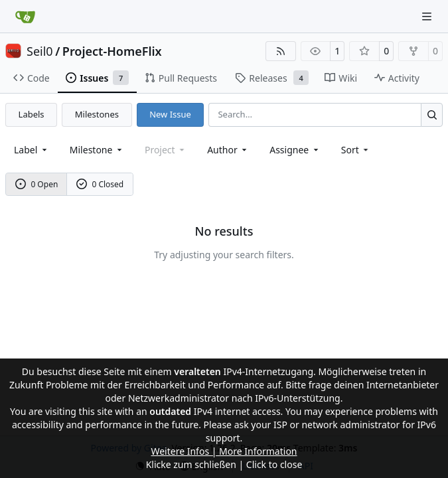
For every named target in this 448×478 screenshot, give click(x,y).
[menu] (356, 150)
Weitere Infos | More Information (224, 451)
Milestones (97, 114)
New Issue (170, 114)
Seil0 (40, 51)
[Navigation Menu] (428, 16)
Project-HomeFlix (112, 51)
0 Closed (100, 184)
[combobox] (32, 150)
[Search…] (432, 115)
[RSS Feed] (281, 51)
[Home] (25, 17)
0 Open (37, 184)
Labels (32, 114)
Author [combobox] (228, 150)
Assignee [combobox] (295, 150)
